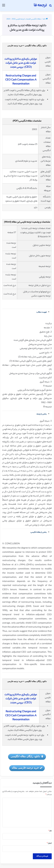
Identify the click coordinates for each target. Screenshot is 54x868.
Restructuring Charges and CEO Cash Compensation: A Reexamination (21, 80)
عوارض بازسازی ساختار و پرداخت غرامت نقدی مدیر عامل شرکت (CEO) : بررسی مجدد (21, 63)
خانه (45, 19)
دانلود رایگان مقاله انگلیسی (27, 757)
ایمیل (49, 843)
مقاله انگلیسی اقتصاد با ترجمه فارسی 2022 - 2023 (24, 19)
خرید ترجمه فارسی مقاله (27, 768)
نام (50, 831)
